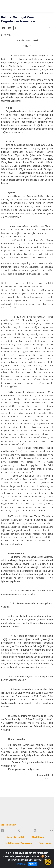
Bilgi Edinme (38, 837)
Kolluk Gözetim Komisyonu (18, 843)
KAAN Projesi (45, 843)
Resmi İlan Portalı (15, 837)
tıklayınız (21, 864)
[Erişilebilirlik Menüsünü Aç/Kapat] (48, 862)
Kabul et (32, 864)
